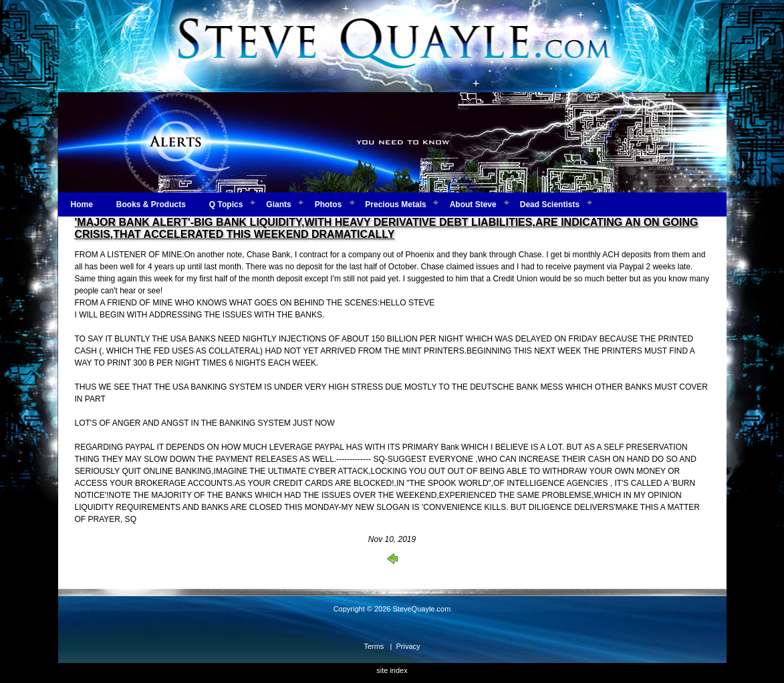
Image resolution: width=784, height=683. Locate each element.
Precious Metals (395, 204)
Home (82, 204)
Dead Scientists (550, 204)
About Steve (473, 204)
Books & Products (151, 204)
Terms (374, 646)
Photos (329, 204)
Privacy (408, 646)
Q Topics (226, 204)
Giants (278, 204)
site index (392, 670)
